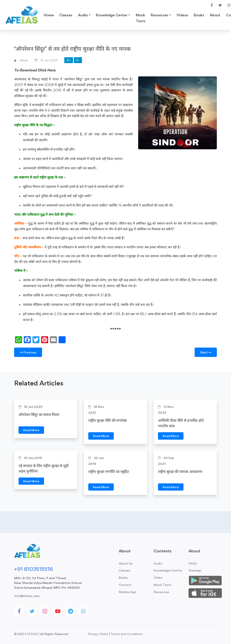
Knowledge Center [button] (112, 15)
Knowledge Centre (168, 570)
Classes (66, 15)
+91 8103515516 (34, 569)
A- (78, 60)
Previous (28, 352)
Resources (161, 592)
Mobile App (127, 592)
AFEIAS (32, 634)
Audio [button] (83, 15)
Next (206, 352)
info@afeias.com (27, 596)
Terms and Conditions (127, 634)
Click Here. (47, 70)
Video (158, 578)
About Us (126, 563)
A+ (69, 60)
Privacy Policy (98, 634)
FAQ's (193, 563)
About (215, 15)
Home (49, 15)
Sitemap (195, 570)
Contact (125, 585)
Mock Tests (141, 18)
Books (199, 15)
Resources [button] (160, 15)
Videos (182, 15)
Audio (158, 563)
